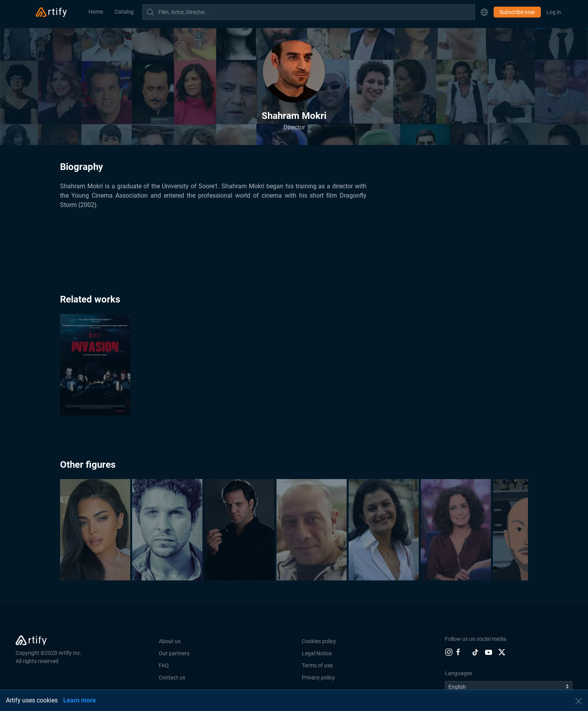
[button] (484, 12)
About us (170, 641)
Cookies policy (319, 641)
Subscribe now (517, 12)
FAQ (164, 665)
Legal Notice (317, 653)
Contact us (172, 677)
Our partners (174, 653)
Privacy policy (318, 677)
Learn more (80, 700)
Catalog (124, 12)
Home (96, 12)
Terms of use (317, 665)
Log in (554, 12)
